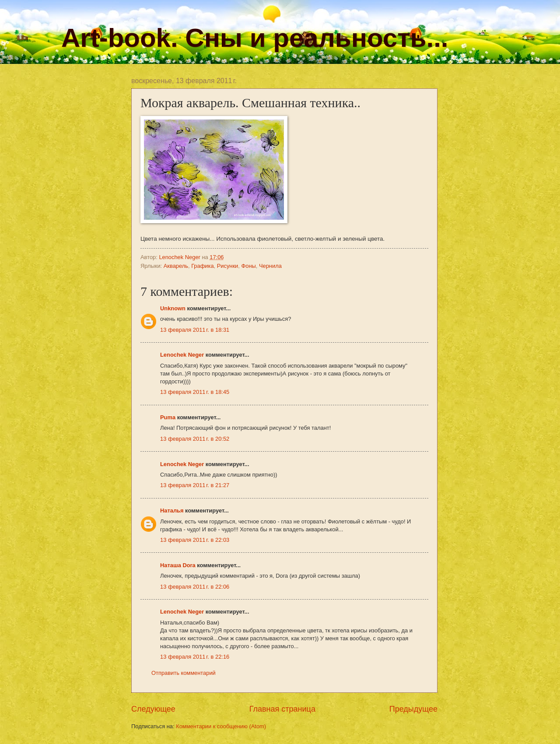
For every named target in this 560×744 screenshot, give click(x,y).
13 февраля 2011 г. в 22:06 (195, 587)
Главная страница (282, 709)
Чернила (270, 266)
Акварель (176, 266)
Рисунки (228, 266)
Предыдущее (413, 709)
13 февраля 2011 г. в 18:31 (195, 330)
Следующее (153, 709)
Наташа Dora (178, 565)
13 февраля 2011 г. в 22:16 (195, 657)
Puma (168, 417)
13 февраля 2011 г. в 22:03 (195, 540)
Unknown (173, 308)
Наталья (172, 511)
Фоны (248, 266)
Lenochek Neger (180, 257)
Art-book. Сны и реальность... (255, 38)
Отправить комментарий (184, 673)
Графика (202, 266)
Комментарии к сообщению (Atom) (221, 726)
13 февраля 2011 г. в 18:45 (195, 392)
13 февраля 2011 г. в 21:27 (195, 485)
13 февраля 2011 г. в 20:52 (195, 439)
